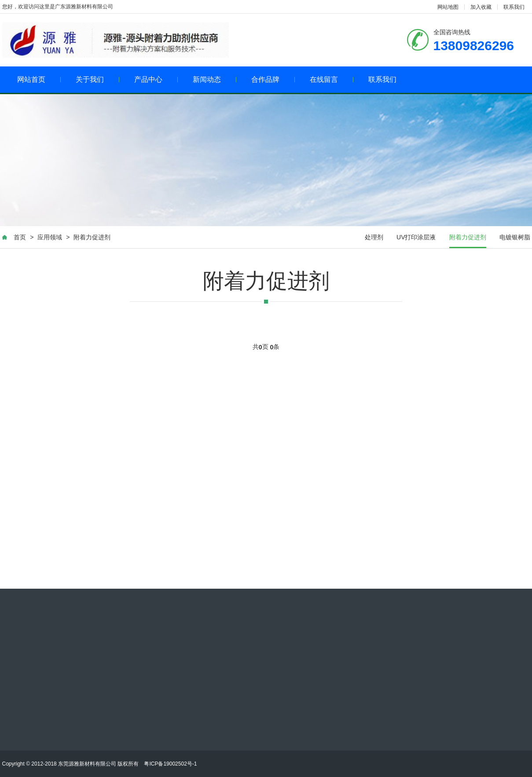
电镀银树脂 (515, 237)
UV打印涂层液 (416, 237)
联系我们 (514, 7)
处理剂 (374, 237)
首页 (20, 237)
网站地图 (448, 7)
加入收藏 (481, 7)
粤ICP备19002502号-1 (170, 764)
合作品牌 (273, 79)
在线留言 (332, 79)
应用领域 (50, 237)
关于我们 (97, 79)
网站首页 (39, 79)
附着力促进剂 (92, 237)
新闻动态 (215, 79)
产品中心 (156, 79)
